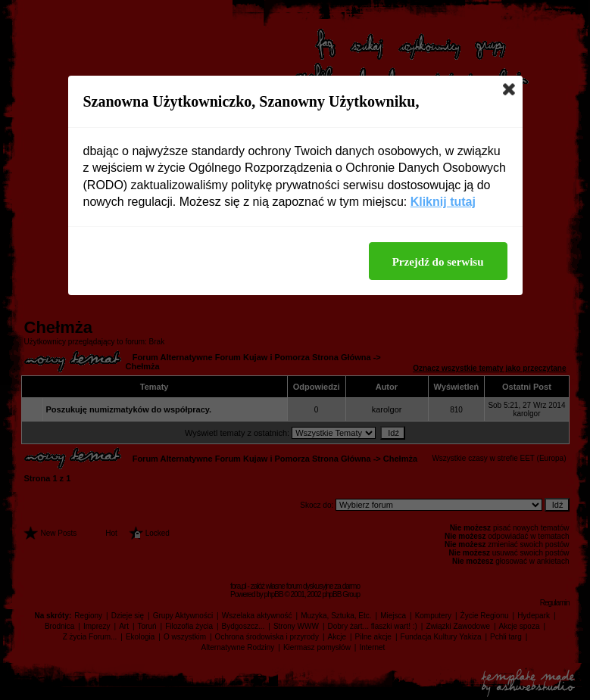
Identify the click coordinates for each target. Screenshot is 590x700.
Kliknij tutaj (443, 202)
